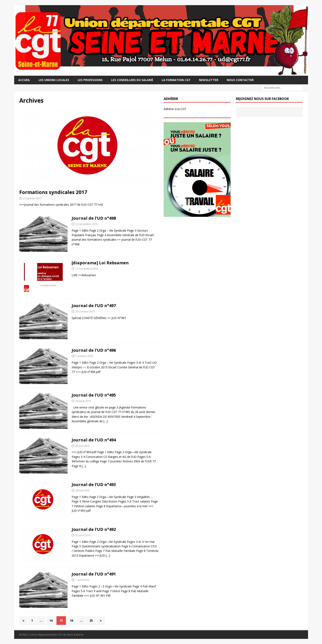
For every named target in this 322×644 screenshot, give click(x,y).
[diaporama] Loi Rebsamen (100, 263)
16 (71, 620)
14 (51, 620)
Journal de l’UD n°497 (94, 306)
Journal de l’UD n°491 (94, 574)
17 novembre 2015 (87, 269)
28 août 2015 (83, 401)
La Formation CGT (176, 80)
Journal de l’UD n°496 (94, 350)
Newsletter (209, 80)
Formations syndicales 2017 (53, 192)
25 (91, 620)
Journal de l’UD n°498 (94, 218)
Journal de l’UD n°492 (94, 529)
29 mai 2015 (83, 490)
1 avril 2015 (82, 580)
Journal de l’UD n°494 (94, 440)
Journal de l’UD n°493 (94, 484)
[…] (106, 421)
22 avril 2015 (83, 535)
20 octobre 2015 (85, 311)
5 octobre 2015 (84, 356)
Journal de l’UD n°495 (94, 395)
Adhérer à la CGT (175, 109)
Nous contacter (240, 80)
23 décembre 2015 (87, 224)
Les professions (90, 80)
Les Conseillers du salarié (132, 80)
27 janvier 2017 (32, 198)
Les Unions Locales (54, 80)
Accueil (24, 80)
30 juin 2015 (83, 446)
